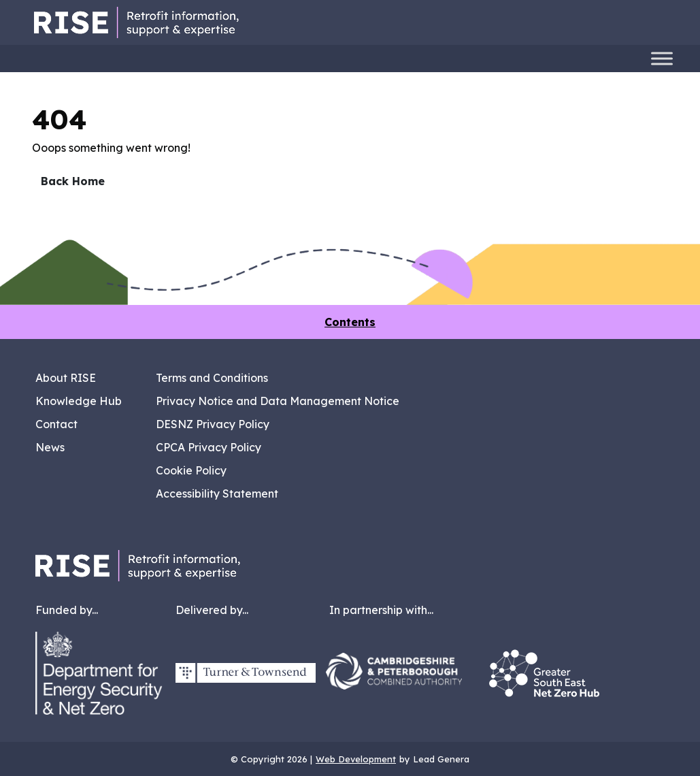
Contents (350, 322)
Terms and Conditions (212, 378)
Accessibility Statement (217, 494)
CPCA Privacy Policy (209, 447)
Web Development (356, 759)
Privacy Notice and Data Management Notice (278, 401)
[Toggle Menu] (662, 58)
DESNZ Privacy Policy (213, 424)
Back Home (73, 181)
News (50, 447)
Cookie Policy (191, 470)
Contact (56, 424)
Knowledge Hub (79, 401)
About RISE (66, 378)
